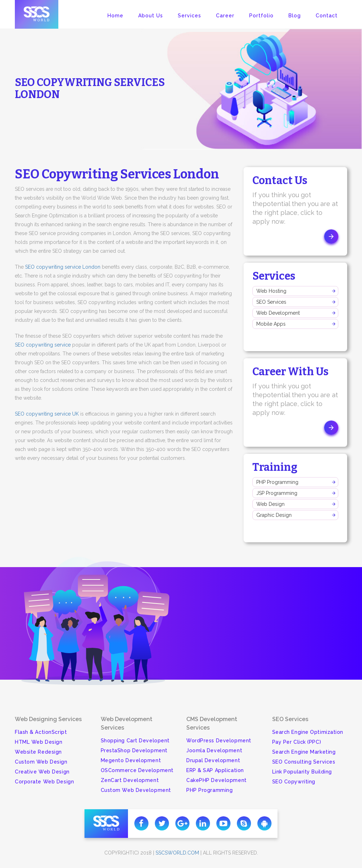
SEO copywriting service (43, 345)
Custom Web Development (136, 790)
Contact (327, 16)
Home (115, 16)
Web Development (278, 313)
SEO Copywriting (294, 782)
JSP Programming (277, 493)
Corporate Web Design (44, 782)
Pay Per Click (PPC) (297, 742)
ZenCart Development (130, 780)
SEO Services (271, 302)
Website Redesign (38, 752)
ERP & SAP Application (215, 770)
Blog (295, 16)
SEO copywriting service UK (47, 414)
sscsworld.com (177, 853)
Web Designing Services (48, 719)
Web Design (270, 504)
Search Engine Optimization (308, 732)
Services (189, 16)
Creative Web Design (42, 772)
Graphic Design (274, 515)
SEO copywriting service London (63, 267)
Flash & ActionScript (41, 732)
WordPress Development (219, 741)
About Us (151, 16)
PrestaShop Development (134, 750)
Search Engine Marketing (304, 752)
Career (225, 16)
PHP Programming (277, 482)
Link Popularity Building (302, 772)
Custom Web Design (41, 762)
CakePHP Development (217, 780)
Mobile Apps (271, 324)
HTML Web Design (39, 742)
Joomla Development (214, 750)
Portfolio (261, 16)
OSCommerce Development (137, 770)
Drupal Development (213, 760)
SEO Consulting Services (304, 762)
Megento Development (131, 760)
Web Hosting (271, 291)
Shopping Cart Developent (135, 741)
